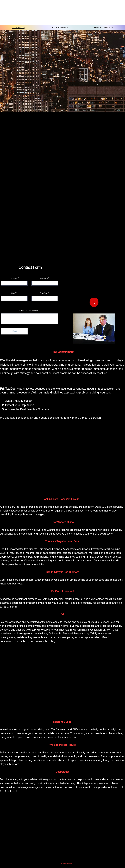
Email (13, 293)
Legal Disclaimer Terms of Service (66, 863)
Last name (44, 278)
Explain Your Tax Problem (29, 310)
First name (13, 278)
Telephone (44, 293)
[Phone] (94, 302)
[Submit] (14, 331)
